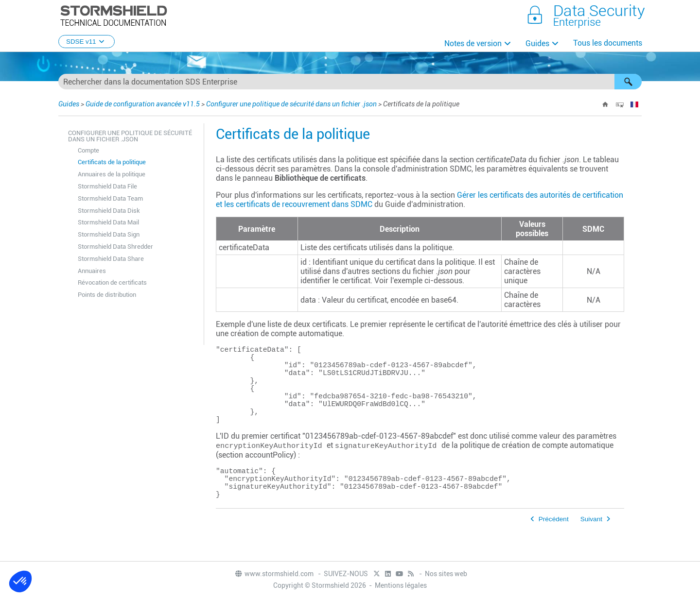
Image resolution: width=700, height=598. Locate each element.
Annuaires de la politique (112, 174)
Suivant (591, 546)
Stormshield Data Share (111, 259)
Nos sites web (446, 575)
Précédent (554, 546)
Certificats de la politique (112, 162)
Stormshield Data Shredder (115, 247)
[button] (628, 82)
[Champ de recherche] (350, 82)
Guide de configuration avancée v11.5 (143, 104)
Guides (537, 43)
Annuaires (92, 271)
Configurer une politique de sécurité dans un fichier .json (291, 104)
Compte (88, 150)
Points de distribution (107, 295)
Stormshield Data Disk (109, 211)
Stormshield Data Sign (109, 234)
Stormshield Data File (107, 186)
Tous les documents (608, 43)
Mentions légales (401, 586)
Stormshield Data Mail (108, 222)
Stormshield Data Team (110, 198)
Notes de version (473, 43)
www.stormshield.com (274, 575)
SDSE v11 (87, 42)
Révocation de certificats (112, 282)
